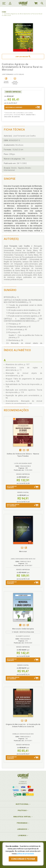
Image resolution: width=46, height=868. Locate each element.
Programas (22, 823)
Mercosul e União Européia (23, 629)
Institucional (22, 804)
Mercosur (23, 551)
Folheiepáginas (28, 450)
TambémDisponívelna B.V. (24, 450)
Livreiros (22, 835)
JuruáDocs (22, 829)
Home (4, 12)
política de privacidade (25, 854)
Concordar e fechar (23, 859)
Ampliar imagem (23, 57)
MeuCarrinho (36, 3)
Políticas (22, 810)
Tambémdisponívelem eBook (20, 450)
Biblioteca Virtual (22, 817)
